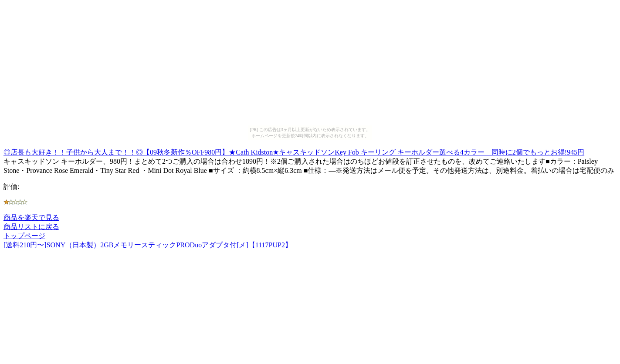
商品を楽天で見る (31, 217)
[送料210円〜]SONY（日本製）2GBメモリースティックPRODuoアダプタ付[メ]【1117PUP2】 (148, 245)
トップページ (24, 236)
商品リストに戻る (31, 227)
